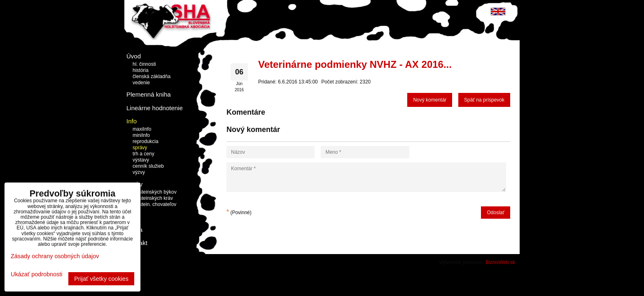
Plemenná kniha (149, 94)
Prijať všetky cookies (101, 279)
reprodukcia (146, 141)
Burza (134, 230)
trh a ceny (143, 154)
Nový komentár (430, 100)
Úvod (134, 56)
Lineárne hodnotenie (155, 108)
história (141, 70)
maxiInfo (142, 129)
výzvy (139, 172)
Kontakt (137, 243)
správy (140, 148)
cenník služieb (148, 166)
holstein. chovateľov (154, 204)
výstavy (141, 160)
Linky (134, 216)
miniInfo (141, 135)
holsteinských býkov (155, 192)
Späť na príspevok (484, 100)
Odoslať (496, 213)
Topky (134, 184)
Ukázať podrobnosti (36, 274)
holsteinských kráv (153, 198)
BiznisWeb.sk (500, 262)
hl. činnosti (144, 64)
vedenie (141, 83)
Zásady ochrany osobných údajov (55, 256)
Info (132, 121)
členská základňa (152, 76)
